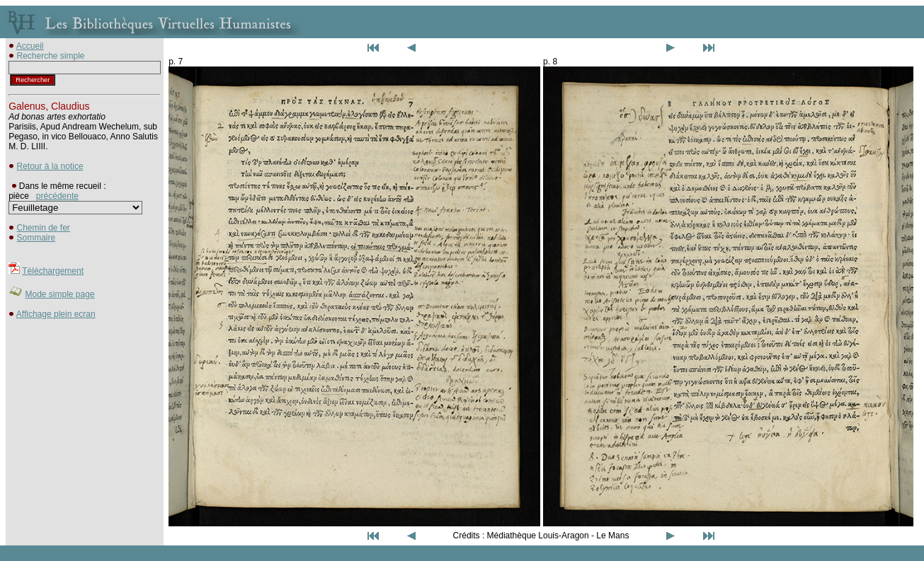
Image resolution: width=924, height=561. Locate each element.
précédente (57, 196)
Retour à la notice (50, 166)
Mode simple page (60, 294)
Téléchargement (53, 271)
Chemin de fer (44, 228)
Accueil (30, 46)
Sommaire (36, 238)
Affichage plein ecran (56, 314)
